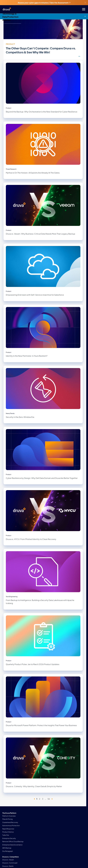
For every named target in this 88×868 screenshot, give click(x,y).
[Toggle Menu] (53, 9)
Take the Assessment (60, 3)
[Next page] (52, 799)
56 (49, 799)
